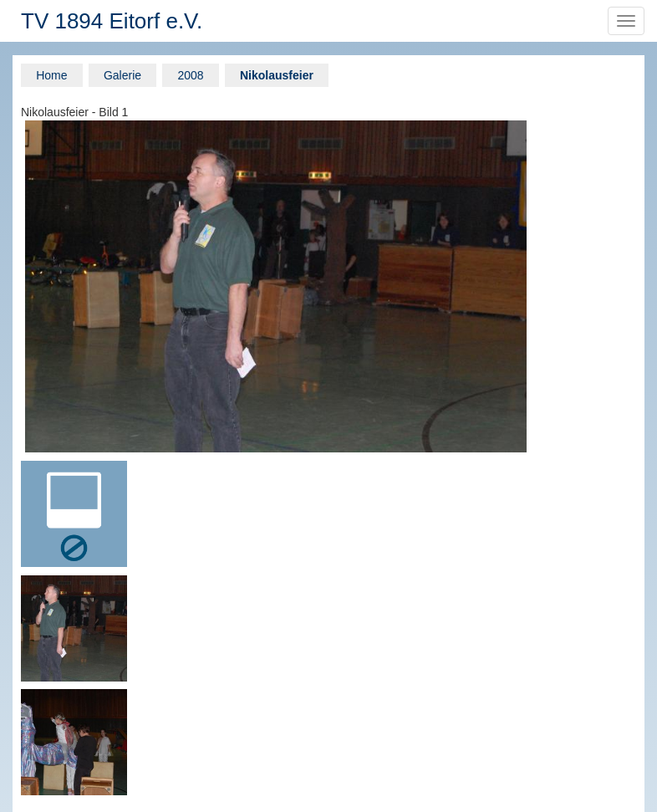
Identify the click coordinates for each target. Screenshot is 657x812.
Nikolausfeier (277, 75)
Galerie (122, 75)
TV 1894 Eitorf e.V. (112, 21)
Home (51, 75)
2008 (190, 75)
